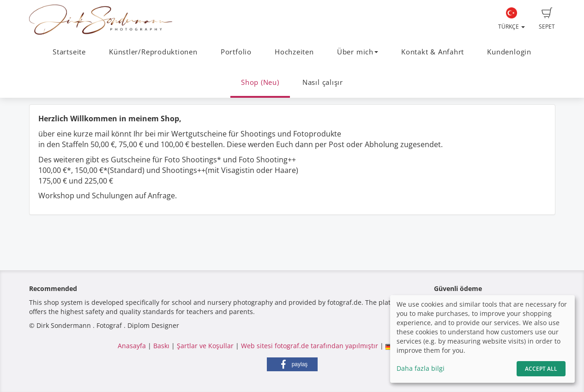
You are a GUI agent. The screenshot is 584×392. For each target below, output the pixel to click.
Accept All (541, 369)
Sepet (547, 19)
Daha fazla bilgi (421, 368)
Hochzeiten (294, 52)
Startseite (69, 52)
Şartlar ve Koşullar (205, 346)
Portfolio (236, 52)
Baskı (161, 346)
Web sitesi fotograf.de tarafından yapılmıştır (310, 346)
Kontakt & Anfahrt (433, 52)
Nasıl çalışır (323, 82)
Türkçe (512, 19)
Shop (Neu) (260, 82)
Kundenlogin (509, 52)
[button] (292, 364)
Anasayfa (132, 346)
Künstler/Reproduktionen (153, 52)
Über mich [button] (358, 52)
